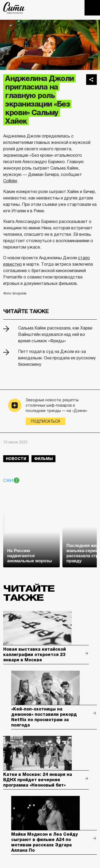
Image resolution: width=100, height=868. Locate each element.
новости (16, 459)
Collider (10, 181)
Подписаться (45, 421)
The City (14, 8)
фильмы (43, 459)
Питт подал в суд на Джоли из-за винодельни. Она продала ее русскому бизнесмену (57, 358)
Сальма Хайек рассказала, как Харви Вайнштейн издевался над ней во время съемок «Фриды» (55, 334)
